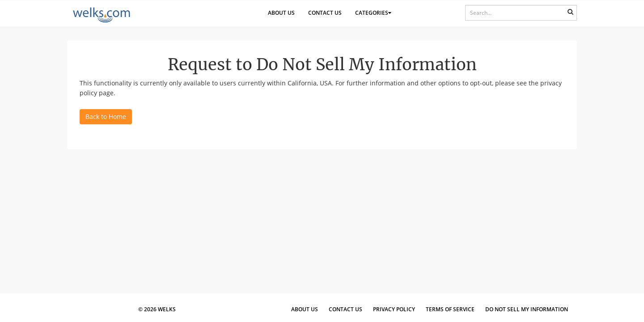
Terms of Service (450, 309)
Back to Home (106, 117)
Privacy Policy (394, 309)
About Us (281, 13)
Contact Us (325, 13)
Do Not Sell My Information (527, 309)
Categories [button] (373, 13)
